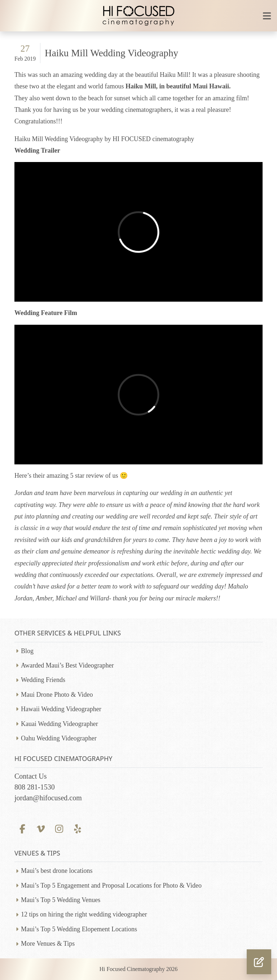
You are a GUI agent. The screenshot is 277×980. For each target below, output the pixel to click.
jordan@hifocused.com (48, 798)
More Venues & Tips (48, 944)
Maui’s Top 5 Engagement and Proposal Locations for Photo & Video (111, 885)
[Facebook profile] (22, 828)
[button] (259, 962)
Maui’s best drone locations (57, 871)
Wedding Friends (43, 680)
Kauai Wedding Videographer (60, 724)
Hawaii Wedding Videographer (61, 709)
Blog (27, 651)
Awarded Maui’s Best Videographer (67, 665)
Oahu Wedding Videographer (59, 738)
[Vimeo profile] (41, 828)
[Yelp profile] (78, 828)
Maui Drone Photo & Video (57, 695)
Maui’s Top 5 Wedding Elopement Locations (79, 929)
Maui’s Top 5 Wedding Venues (61, 900)
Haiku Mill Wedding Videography (111, 53)
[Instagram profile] (59, 828)
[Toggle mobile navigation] (267, 16)
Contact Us (30, 776)
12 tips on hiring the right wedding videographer (84, 914)
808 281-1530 (35, 787)
